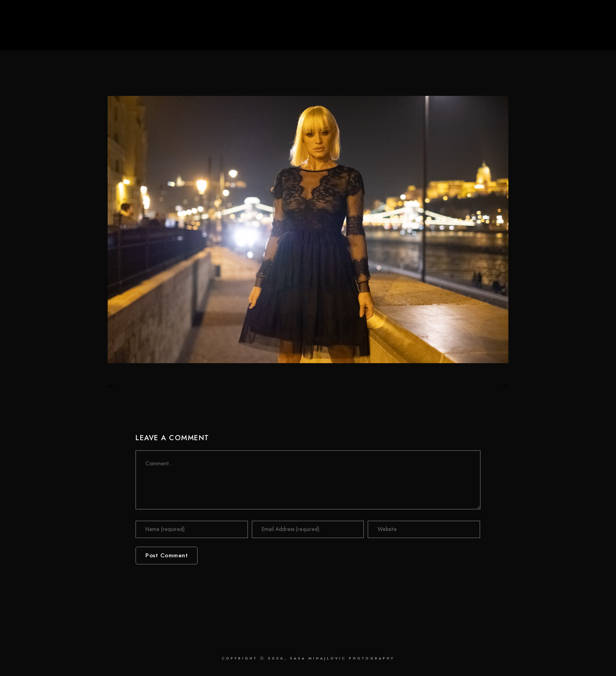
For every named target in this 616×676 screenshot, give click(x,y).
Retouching (493, 32)
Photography (439, 32)
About (537, 32)
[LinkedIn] (572, 16)
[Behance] (588, 16)
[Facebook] (565, 16)
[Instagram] (580, 16)
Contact (576, 32)
